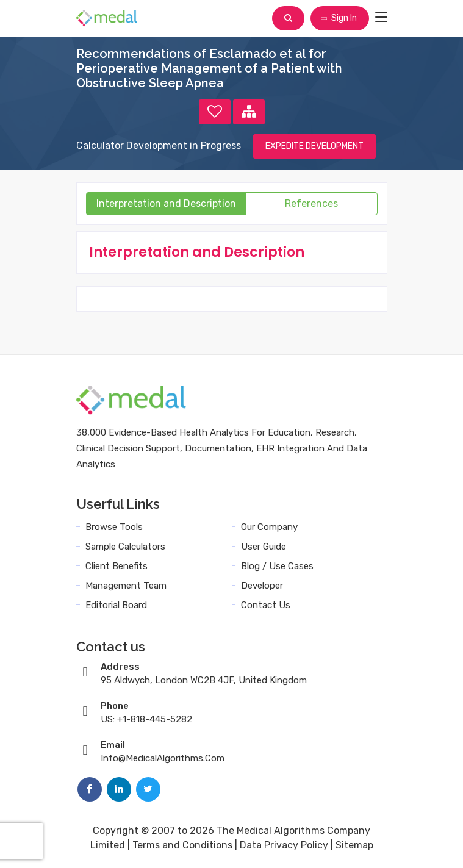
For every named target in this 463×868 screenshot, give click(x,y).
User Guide (264, 547)
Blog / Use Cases (277, 566)
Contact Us (266, 605)
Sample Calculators (125, 547)
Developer (262, 586)
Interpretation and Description (166, 203)
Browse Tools (114, 527)
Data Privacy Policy (284, 845)
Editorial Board (116, 605)
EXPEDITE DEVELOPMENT (314, 146)
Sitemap (354, 845)
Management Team (126, 586)
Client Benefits (117, 566)
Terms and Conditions (182, 845)
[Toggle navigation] (381, 18)
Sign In (339, 18)
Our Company (269, 527)
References (311, 203)
